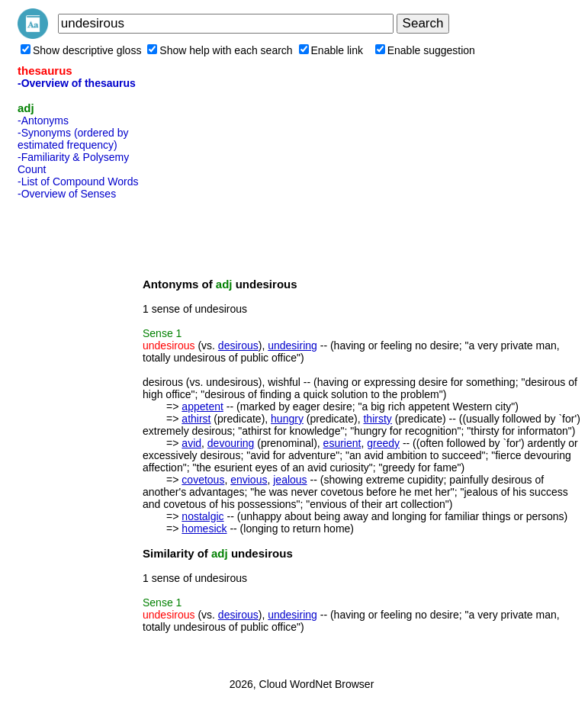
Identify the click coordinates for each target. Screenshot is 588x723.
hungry (287, 419)
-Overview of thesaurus (77, 83)
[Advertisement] (79, 434)
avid (191, 443)
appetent (202, 406)
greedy (383, 443)
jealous (290, 480)
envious (249, 480)
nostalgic (202, 516)
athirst (196, 419)
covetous (203, 480)
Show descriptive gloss (81, 50)
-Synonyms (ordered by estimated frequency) (73, 139)
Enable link (331, 50)
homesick (204, 529)
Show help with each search (220, 50)
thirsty (377, 419)
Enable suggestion (425, 50)
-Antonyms (43, 120)
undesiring (292, 345)
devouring (231, 443)
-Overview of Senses (67, 194)
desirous (238, 345)
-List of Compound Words (78, 182)
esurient (342, 443)
